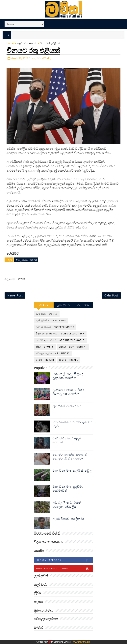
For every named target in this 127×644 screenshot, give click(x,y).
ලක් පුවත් (63, 305)
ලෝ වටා (83, 305)
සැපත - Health (45, 360)
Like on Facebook (64, 560)
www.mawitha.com (82, 642)
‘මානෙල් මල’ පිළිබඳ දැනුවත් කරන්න (68, 376)
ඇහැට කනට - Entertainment (55, 327)
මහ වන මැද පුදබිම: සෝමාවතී (68, 489)
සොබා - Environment (73, 347)
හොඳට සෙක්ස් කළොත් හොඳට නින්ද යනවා (70, 456)
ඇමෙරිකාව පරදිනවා (68, 519)
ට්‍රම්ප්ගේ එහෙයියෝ (68, 406)
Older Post (111, 295)
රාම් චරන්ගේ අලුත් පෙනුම (67, 440)
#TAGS (44, 305)
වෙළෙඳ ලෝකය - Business (53, 353)
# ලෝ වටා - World (26, 260)
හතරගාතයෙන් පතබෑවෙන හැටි (73, 424)
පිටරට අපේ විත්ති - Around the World (60, 340)
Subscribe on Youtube (64, 569)
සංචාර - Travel (69, 360)
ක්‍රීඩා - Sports (45, 347)
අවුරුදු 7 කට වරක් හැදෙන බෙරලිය (67, 505)
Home (10, 43)
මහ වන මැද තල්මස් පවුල (73, 471)
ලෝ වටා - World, (41, 58)
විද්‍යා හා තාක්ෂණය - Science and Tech (60, 334)
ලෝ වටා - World (27, 43)
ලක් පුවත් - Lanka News (51, 321)
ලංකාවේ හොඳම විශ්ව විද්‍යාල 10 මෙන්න (69, 392)
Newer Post (15, 295)
